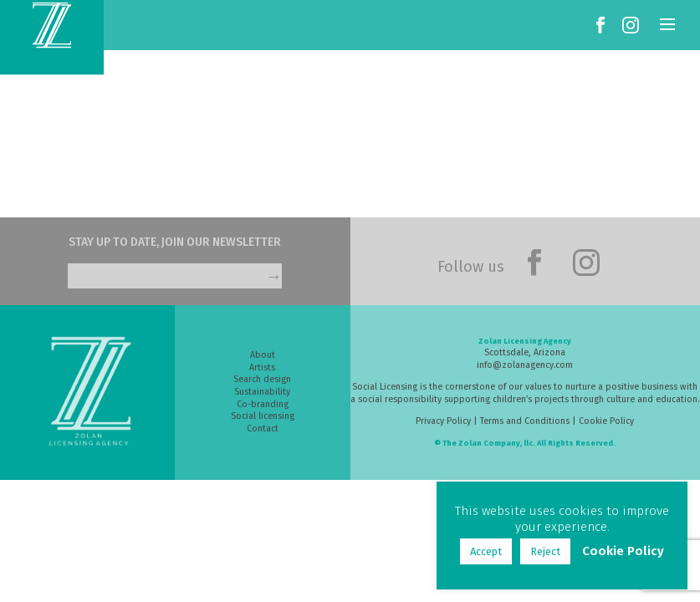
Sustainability (262, 392)
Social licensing (263, 416)
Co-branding (263, 404)
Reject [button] (545, 551)
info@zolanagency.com (525, 365)
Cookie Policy (606, 421)
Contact (263, 429)
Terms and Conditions (525, 421)
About (263, 355)
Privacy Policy (443, 421)
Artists (262, 367)
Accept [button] (486, 551)
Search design (262, 379)
